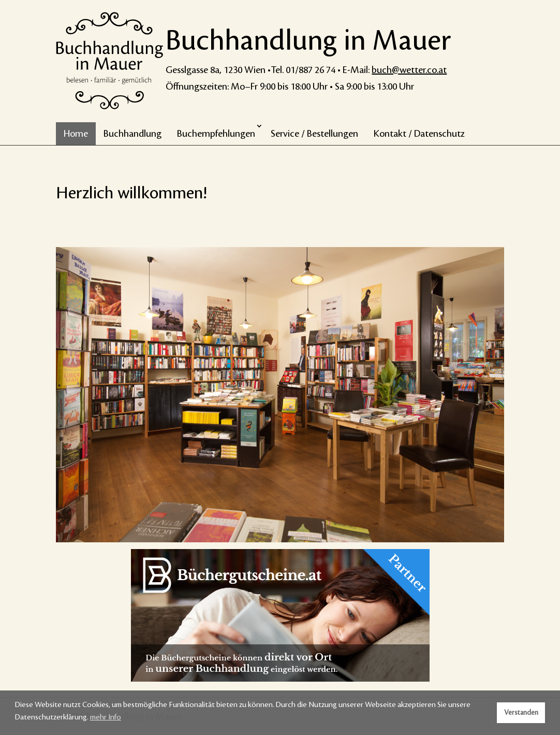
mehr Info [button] (106, 717)
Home (76, 134)
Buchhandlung (132, 134)
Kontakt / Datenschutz (419, 134)
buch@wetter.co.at (409, 70)
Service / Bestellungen (314, 134)
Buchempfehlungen (216, 134)
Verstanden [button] (521, 713)
